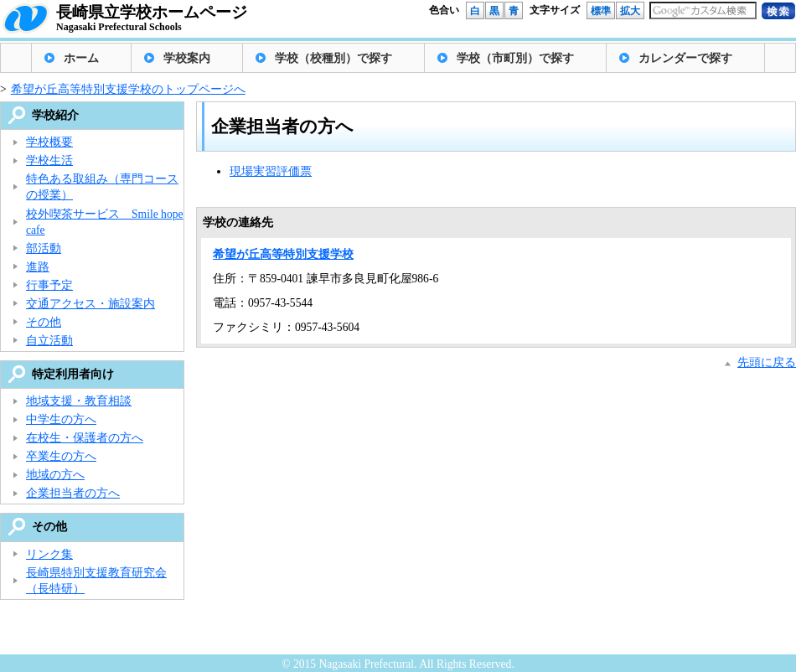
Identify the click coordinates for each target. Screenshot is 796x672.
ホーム (81, 58)
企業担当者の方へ (73, 493)
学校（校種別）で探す (333, 58)
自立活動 (49, 341)
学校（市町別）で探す (515, 58)
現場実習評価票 (271, 171)
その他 (44, 322)
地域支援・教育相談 (79, 401)
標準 (601, 11)
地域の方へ (55, 475)
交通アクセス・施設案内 (90, 304)
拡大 (630, 11)
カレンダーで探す (685, 58)
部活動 (44, 248)
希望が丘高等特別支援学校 (283, 254)
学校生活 (49, 160)
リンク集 (49, 554)
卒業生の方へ (61, 456)
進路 (38, 267)
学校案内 (187, 58)
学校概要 (49, 142)
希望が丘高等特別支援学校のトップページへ (128, 89)
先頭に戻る (767, 362)
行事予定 (49, 285)
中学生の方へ (61, 419)
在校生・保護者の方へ (85, 438)
